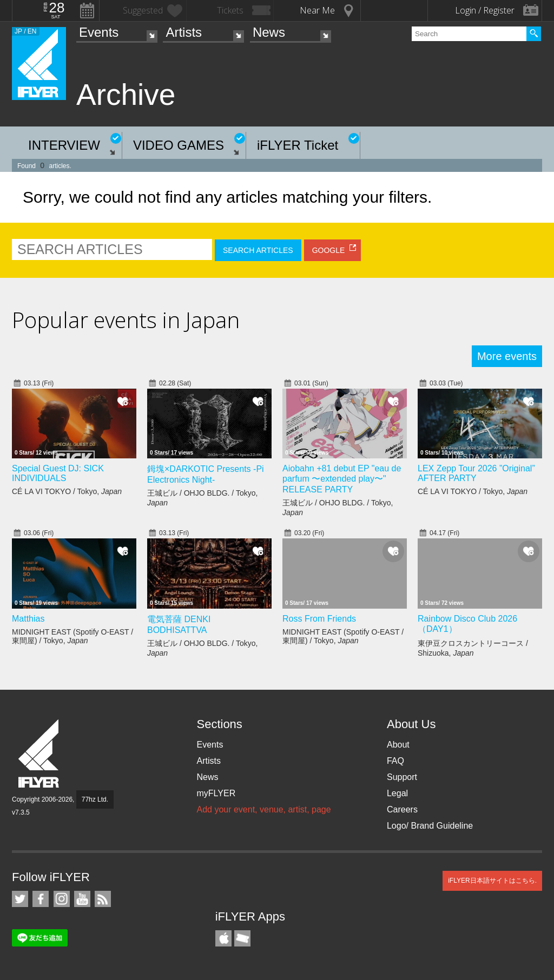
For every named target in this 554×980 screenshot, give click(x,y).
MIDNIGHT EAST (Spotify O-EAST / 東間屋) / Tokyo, (72, 636)
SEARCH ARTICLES (258, 250)
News (269, 32)
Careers (402, 809)
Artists (184, 32)
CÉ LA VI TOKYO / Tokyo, (67, 491)
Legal (397, 793)
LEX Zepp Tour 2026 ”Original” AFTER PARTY (476, 473)
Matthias (28, 619)
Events (99, 32)
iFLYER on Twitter (20, 899)
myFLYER (216, 793)
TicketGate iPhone (242, 938)
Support (402, 777)
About (398, 745)
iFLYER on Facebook (41, 899)
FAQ (395, 761)
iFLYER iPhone (223, 938)
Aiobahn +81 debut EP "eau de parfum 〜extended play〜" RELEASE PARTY (342, 479)
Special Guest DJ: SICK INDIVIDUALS (58, 473)
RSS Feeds (103, 899)
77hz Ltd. (95, 799)
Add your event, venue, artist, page (263, 809)
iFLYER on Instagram (62, 899)
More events (507, 356)
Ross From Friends (319, 619)
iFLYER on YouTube (82, 899)
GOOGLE (329, 250)
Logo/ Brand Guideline (430, 826)
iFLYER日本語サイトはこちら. (492, 881)
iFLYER (39, 754)
